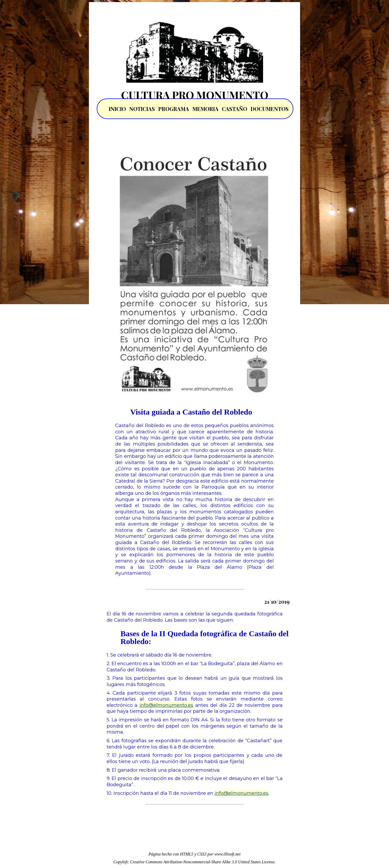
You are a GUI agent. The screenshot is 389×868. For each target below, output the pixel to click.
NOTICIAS (142, 109)
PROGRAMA (174, 109)
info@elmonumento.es (166, 705)
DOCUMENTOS (270, 109)
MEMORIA (205, 109)
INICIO (117, 109)
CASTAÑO (235, 109)
